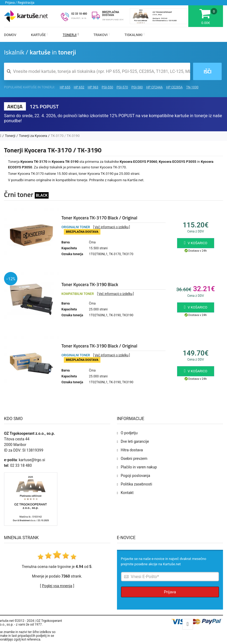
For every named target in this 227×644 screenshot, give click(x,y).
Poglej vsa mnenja (57, 586)
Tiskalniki (135, 35)
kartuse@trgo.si (32, 460)
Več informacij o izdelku (111, 227)
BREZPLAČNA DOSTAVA (111, 14)
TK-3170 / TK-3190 (65, 136)
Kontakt (127, 493)
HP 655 (65, 87)
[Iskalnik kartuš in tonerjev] (97, 71)
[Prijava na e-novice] (170, 577)
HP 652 (79, 87)
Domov (10, 35)
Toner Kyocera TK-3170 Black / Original (99, 218)
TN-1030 (192, 87)
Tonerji (71, 35)
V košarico (196, 243)
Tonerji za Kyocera (33, 136)
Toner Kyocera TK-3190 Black (90, 285)
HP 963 (93, 87)
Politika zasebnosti (136, 484)
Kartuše (40, 35)
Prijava (170, 592)
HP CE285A (174, 87)
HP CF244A (154, 87)
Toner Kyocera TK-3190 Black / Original (99, 346)
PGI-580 (137, 87)
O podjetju (129, 433)
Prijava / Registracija (20, 3)
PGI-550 (107, 87)
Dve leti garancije (135, 441)
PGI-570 (122, 87)
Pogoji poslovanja (135, 476)
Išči (207, 71)
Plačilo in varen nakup (139, 467)
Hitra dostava (132, 450)
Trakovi (102, 35)
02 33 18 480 (79, 14)
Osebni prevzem (134, 459)
